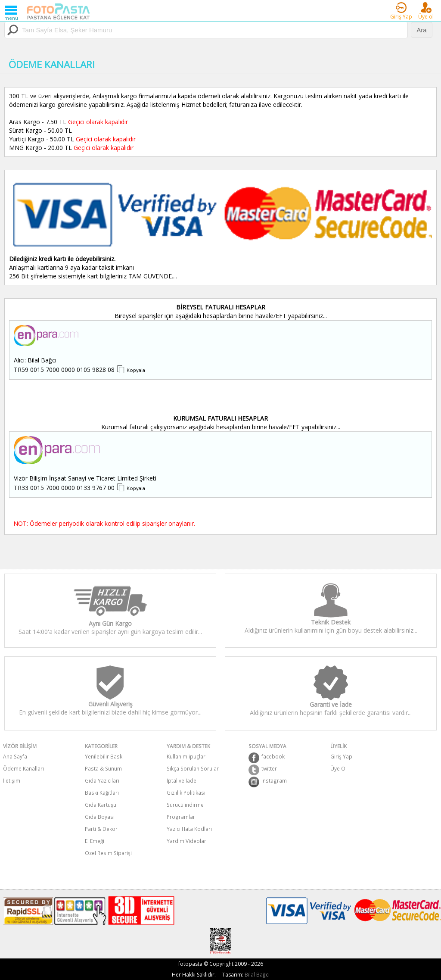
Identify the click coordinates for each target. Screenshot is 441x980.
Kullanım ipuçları (187, 756)
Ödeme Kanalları (23, 768)
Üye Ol (339, 768)
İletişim (12, 780)
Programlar (181, 817)
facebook (267, 757)
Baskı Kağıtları (102, 793)
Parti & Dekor (101, 829)
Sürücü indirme (185, 805)
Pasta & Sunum (103, 768)
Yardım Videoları (187, 841)
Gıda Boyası (100, 817)
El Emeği (95, 841)
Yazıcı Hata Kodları (189, 829)
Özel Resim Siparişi (108, 853)
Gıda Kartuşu (101, 805)
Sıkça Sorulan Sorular (193, 768)
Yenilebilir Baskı (104, 756)
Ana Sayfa (15, 756)
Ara (421, 30)
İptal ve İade (182, 780)
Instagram (268, 782)
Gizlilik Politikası (186, 793)
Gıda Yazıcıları (102, 780)
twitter (263, 769)
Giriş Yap (341, 756)
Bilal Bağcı (257, 975)
